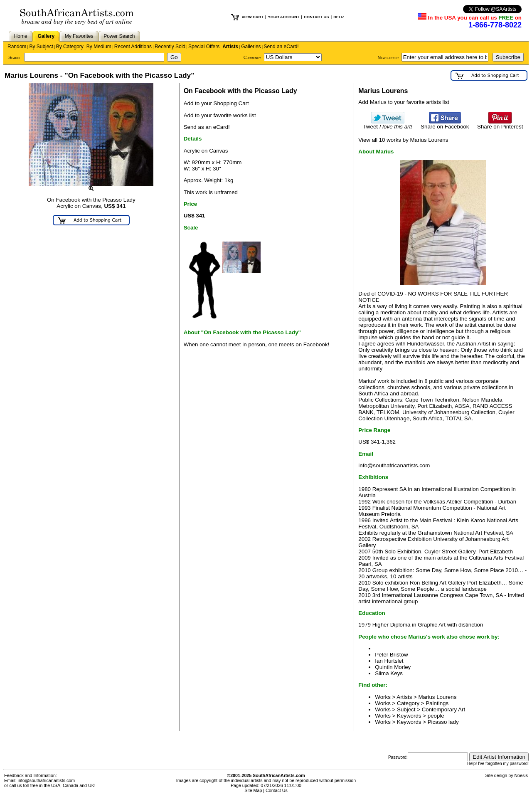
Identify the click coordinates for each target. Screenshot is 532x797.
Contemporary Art (443, 709)
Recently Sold (170, 47)
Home (21, 36)
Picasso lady (443, 722)
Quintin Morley (393, 667)
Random (17, 47)
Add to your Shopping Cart (216, 103)
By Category (70, 47)
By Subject (41, 47)
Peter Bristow (391, 655)
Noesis (521, 775)
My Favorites (79, 36)
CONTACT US (316, 17)
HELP (339, 17)
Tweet (388, 124)
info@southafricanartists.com (394, 465)
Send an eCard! (281, 47)
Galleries (251, 47)
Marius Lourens (438, 697)
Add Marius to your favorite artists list (404, 102)
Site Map (253, 790)
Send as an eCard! (207, 127)
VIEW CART (253, 17)
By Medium (99, 47)
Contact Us (277, 790)
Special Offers (204, 47)
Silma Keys (389, 673)
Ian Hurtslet (389, 661)
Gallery (46, 36)
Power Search (119, 36)
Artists (230, 47)
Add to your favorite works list (220, 115)
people (436, 716)
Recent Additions (133, 47)
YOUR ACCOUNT (284, 17)
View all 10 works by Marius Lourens (403, 140)
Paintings (437, 703)
